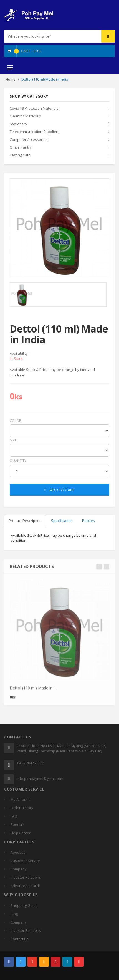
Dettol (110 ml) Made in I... (33, 690)
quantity (18, 461)
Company (19, 869)
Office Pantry (21, 147)
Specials (18, 824)
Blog (14, 914)
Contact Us (20, 939)
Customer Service (25, 861)
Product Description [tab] (25, 521)
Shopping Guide (24, 905)
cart (14, 480)
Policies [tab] (88, 521)
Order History (22, 808)
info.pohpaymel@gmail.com (40, 779)
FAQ (14, 816)
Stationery (18, 124)
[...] (41, 36)
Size (13, 440)
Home (10, 79)
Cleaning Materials (25, 116)
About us (18, 852)
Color (16, 420)
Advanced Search (25, 886)
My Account (20, 799)
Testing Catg (20, 155)
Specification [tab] (62, 521)
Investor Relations (26, 877)
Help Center (21, 833)
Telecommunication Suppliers (35, 132)
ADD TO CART (59, 490)
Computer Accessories (29, 139)
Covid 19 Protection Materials (34, 108)
